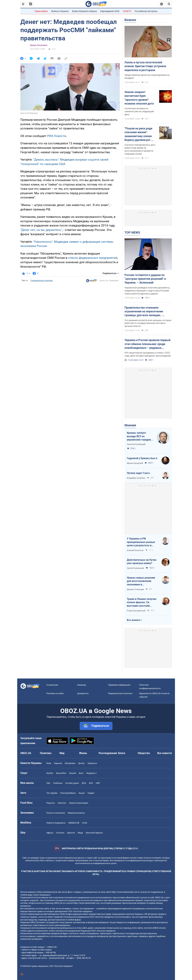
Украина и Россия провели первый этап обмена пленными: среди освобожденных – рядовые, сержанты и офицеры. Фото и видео (147, 344)
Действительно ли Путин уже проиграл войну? (142, 562)
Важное (130, 20)
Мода (80, 833)
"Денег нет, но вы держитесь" (41, 230)
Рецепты (51, 803)
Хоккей (73, 773)
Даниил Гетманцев (135, 589)
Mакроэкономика (76, 813)
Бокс (81, 773)
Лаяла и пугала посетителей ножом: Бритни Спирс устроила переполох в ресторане (145, 66)
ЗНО (91, 783)
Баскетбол (61, 773)
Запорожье (70, 763)
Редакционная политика (42, 281)
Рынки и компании (56, 813)
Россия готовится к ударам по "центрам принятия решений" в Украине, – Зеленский (145, 279)
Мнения (130, 425)
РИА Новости (57, 136)
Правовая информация (119, 685)
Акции (82, 793)
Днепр (81, 763)
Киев (49, 763)
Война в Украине (60, 11)
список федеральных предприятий (93, 258)
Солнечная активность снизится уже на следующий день (139, 111)
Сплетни (60, 833)
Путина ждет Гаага (138, 473)
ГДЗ (48, 783)
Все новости (165, 753)
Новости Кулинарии (79, 803)
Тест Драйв (52, 793)
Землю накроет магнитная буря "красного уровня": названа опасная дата (139, 98)
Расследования (108, 753)
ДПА (84, 783)
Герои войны (41, 11)
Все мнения (133, 620)
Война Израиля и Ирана (84, 11)
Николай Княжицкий (136, 444)
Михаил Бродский (135, 463)
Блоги (122, 753)
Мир (62, 753)
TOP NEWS (132, 232)
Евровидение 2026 (110, 11)
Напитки (62, 803)
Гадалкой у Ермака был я (142, 458)
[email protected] (57, 958)
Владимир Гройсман (136, 478)
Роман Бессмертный (136, 611)
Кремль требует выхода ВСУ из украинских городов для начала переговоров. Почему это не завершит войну (140, 436)
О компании (52, 685)
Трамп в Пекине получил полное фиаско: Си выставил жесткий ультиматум (142, 603)
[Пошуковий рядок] (169, 4)
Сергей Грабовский (135, 568)
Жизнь (83, 753)
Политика (46, 753)
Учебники (58, 783)
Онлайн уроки (72, 783)
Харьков (58, 763)
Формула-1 (92, 773)
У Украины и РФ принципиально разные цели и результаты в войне (141, 542)
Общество (144, 753)
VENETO (127, 11)
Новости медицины (56, 823)
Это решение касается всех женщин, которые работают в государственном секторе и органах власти (148, 323)
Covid (84, 823)
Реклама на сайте (55, 693)
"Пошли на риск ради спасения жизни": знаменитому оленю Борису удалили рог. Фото (138, 134)
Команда (82, 685)
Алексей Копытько (135, 550)
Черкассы (92, 763)
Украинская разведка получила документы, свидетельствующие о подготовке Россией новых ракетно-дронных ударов (147, 291)
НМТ (98, 783)
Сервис (91, 793)
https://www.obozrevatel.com (125, 892)
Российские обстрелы (146, 11)
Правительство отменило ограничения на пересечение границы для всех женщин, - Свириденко (144, 312)
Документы (83, 693)
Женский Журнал (94, 833)
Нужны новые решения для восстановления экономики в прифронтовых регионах (142, 581)
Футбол (50, 773)
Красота (71, 833)
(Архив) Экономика (39, 45)
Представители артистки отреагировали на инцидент (147, 77)
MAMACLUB (74, 823)
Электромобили (68, 793)
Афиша (50, 833)
